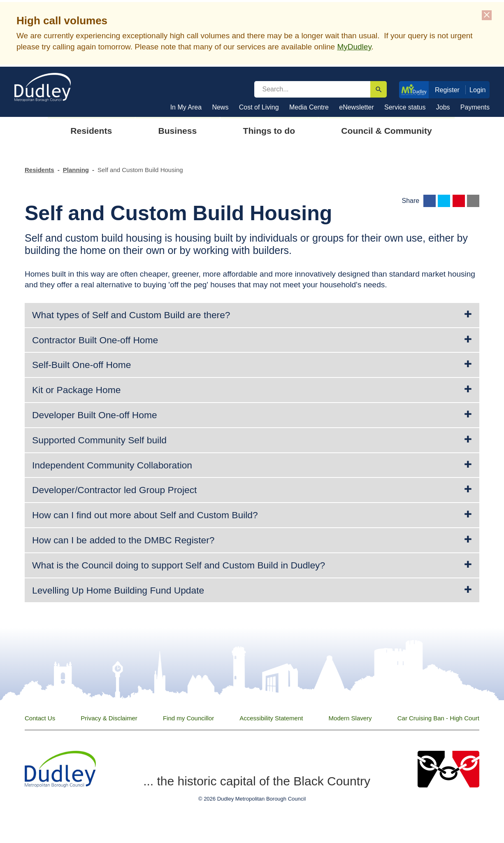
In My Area (186, 107)
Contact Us (40, 718)
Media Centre (309, 107)
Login (478, 90)
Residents (39, 170)
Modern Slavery (350, 718)
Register (447, 90)
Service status (405, 107)
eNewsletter (356, 107)
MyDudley (354, 47)
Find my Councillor (188, 718)
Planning (76, 170)
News (220, 107)
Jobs (443, 107)
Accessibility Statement (271, 718)
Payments (475, 107)
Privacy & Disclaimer (109, 718)
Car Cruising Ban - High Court (438, 718)
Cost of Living (259, 107)
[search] (312, 89)
